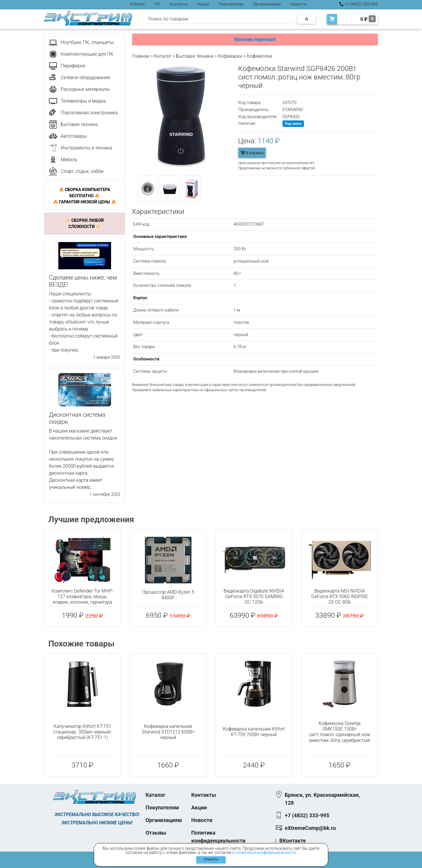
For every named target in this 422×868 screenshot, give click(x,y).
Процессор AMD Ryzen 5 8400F (168, 595)
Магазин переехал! (255, 39)
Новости (298, 4)
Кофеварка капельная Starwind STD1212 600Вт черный (168, 732)
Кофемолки (259, 56)
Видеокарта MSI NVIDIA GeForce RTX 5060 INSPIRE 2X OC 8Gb (340, 596)
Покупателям (231, 4)
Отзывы (156, 833)
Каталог (138, 4)
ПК (158, 4)
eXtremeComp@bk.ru (310, 828)
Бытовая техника (195, 56)
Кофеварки (230, 56)
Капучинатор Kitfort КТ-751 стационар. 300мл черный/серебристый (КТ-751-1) (82, 732)
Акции (203, 4)
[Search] (220, 19)
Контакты (179, 4)
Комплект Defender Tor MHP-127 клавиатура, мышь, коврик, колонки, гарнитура (82, 596)
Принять (211, 860)
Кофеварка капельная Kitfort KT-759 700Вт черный (254, 732)
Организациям (267, 4)
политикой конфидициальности (266, 852)
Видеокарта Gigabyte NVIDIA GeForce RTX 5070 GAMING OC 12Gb (254, 596)
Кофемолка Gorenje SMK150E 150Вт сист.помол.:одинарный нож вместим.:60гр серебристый (340, 732)
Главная (141, 56)
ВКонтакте (292, 841)
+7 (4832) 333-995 (359, 4)
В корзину (252, 153)
